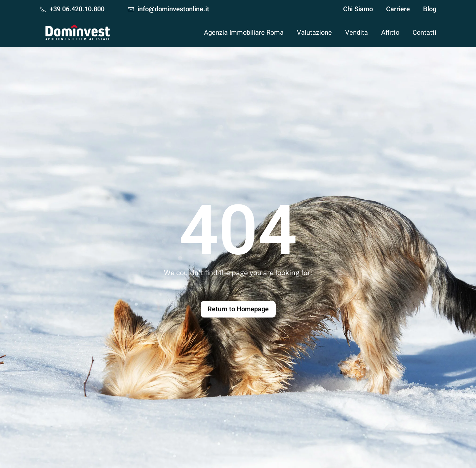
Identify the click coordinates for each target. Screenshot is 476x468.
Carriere (398, 9)
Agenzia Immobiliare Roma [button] (244, 33)
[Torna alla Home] (78, 32)
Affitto (390, 33)
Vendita (357, 33)
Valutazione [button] (314, 33)
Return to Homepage (238, 309)
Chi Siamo (358, 9)
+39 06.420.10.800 (72, 9)
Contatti (424, 33)
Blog (430, 9)
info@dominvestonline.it (168, 9)
